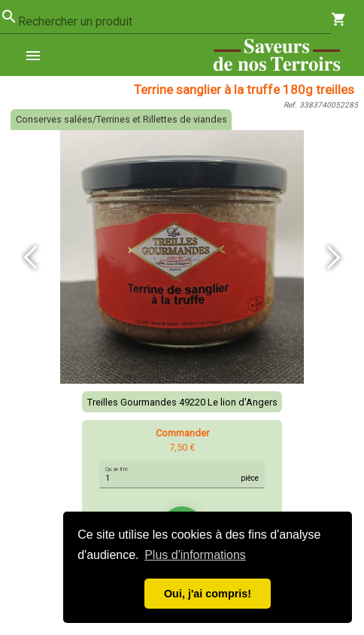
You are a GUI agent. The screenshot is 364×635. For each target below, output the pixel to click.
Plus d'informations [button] (195, 555)
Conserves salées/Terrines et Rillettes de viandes (121, 119)
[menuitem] (39, 55)
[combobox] (174, 22)
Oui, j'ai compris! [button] (208, 594)
